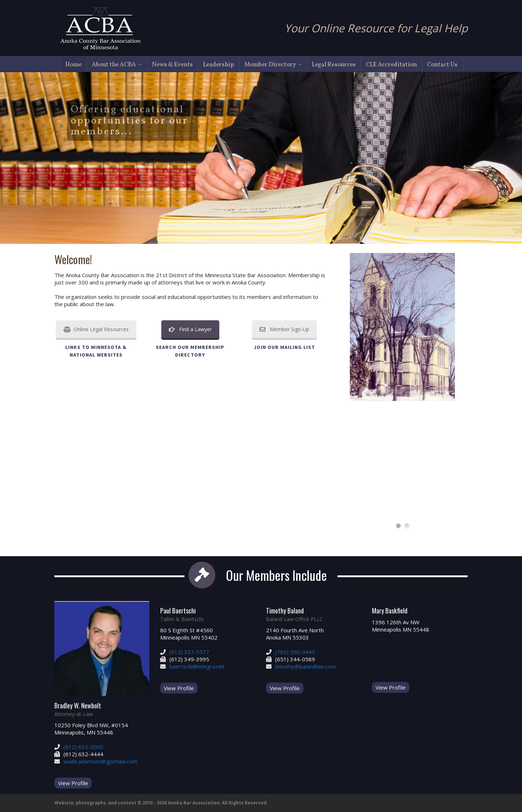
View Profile (73, 783)
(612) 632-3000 (83, 747)
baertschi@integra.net (197, 666)
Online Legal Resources (96, 329)
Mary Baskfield (390, 611)
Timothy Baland (285, 611)
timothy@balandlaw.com (305, 666)
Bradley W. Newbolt (78, 705)
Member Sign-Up (284, 329)
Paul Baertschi (178, 611)
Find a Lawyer (190, 329)
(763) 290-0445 (295, 652)
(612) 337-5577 (189, 652)
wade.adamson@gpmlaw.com (100, 761)
